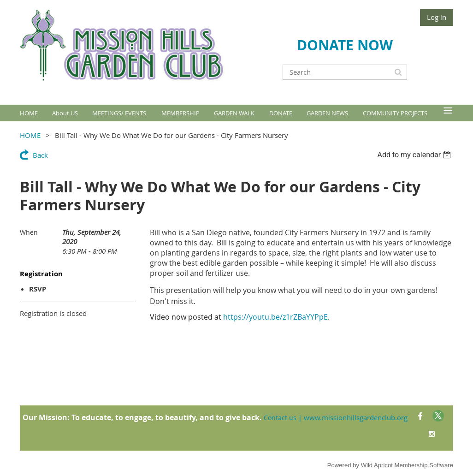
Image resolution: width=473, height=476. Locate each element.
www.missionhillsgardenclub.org (356, 417)
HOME (30, 135)
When (29, 232)
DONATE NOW (345, 45)
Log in (437, 17)
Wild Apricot (377, 465)
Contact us (280, 418)
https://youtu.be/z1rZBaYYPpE (275, 317)
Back (40, 155)
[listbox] (415, 155)
